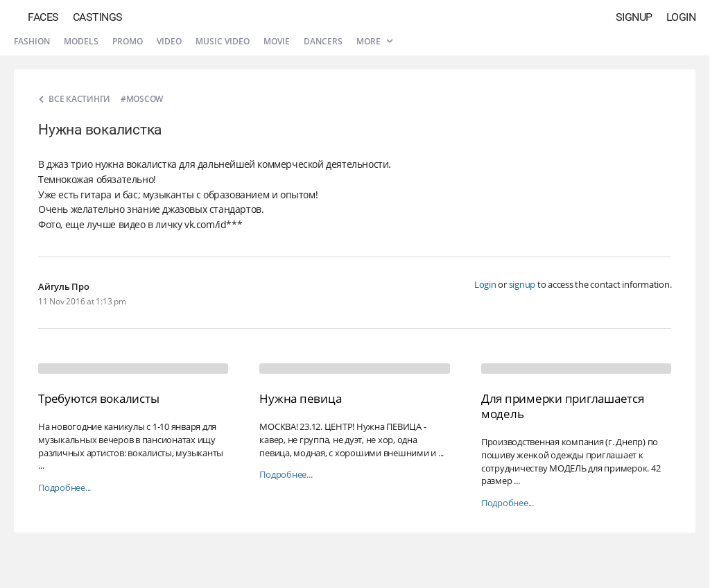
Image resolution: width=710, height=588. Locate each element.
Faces (43, 17)
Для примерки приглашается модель (563, 406)
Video (169, 41)
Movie (277, 41)
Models (81, 41)
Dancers (323, 41)
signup (522, 284)
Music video (223, 41)
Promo (128, 41)
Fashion (32, 41)
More (374, 41)
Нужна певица (300, 398)
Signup (634, 17)
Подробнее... (64, 488)
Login (681, 17)
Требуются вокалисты (98, 398)
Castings (98, 17)
